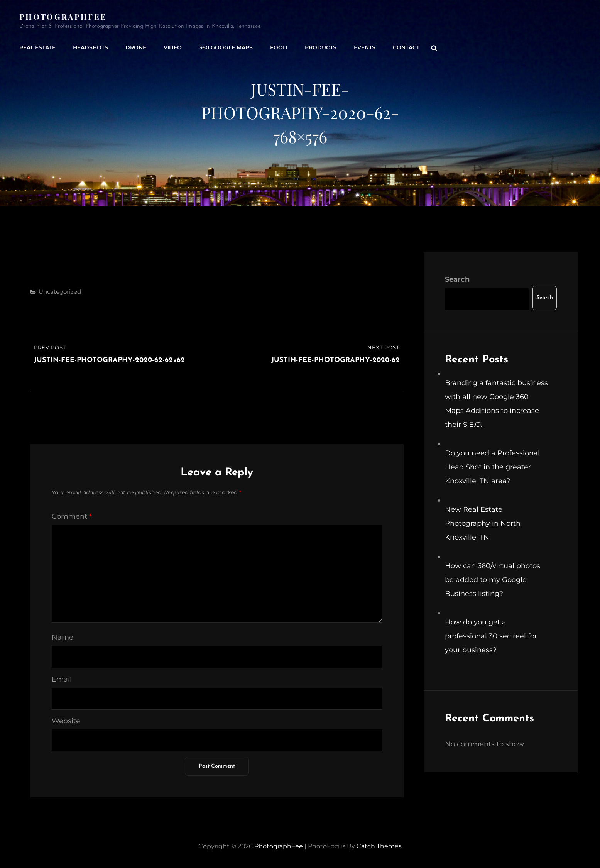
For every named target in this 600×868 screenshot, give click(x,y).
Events (365, 47)
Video (173, 47)
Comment (72, 516)
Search (457, 279)
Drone (136, 47)
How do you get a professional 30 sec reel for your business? (491, 636)
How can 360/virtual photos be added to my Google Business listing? (493, 580)
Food (279, 47)
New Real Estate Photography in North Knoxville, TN (483, 523)
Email (62, 679)
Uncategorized (60, 292)
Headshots (90, 47)
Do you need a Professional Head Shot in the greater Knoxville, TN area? (492, 467)
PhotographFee (63, 16)
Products (321, 47)
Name (63, 637)
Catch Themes (379, 846)
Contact (406, 47)
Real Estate (37, 47)
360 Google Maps (226, 47)
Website (66, 721)
